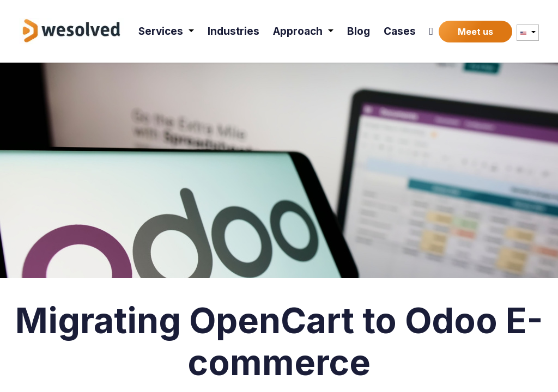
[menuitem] (166, 31)
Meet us (475, 32)
